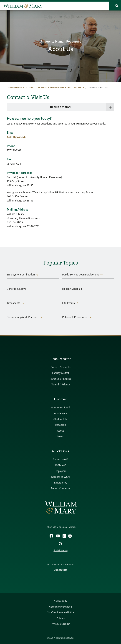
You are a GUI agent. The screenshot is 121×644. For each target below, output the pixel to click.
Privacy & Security (61, 624)
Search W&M (61, 460)
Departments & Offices (20, 88)
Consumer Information (61, 607)
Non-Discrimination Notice (61, 612)
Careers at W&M (61, 477)
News (61, 437)
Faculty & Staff (61, 373)
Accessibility (61, 601)
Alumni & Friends (61, 385)
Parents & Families (61, 379)
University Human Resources (61, 42)
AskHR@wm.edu (17, 137)
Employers (61, 471)
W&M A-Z (61, 465)
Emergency (61, 483)
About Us (61, 49)
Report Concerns (61, 489)
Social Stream (61, 551)
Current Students (61, 367)
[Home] (23, 6)
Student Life (61, 419)
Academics (61, 413)
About (61, 431)
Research (61, 425)
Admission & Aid (61, 408)
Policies (61, 618)
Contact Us (61, 570)
